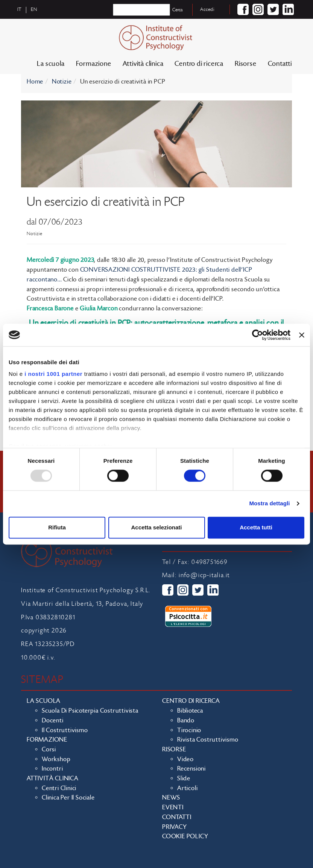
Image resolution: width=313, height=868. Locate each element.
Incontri (52, 769)
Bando (186, 721)
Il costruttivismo (65, 730)
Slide (184, 778)
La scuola (51, 64)
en (34, 9)
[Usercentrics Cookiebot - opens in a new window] (258, 335)
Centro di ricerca (199, 64)
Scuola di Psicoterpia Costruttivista (90, 711)
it (20, 9)
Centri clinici (59, 788)
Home (35, 82)
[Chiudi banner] (302, 335)
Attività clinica (143, 64)
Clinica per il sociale (68, 798)
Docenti (53, 721)
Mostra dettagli (269, 504)
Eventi (173, 807)
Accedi (207, 9)
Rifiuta (57, 527)
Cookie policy (185, 836)
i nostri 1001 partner (53, 374)
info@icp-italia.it (204, 575)
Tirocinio (189, 730)
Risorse (246, 64)
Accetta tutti (256, 527)
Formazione (94, 64)
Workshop (56, 759)
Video (185, 759)
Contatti (280, 64)
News (171, 798)
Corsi (49, 749)
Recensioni (191, 769)
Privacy (175, 827)
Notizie (62, 82)
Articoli (187, 788)
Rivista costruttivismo (208, 740)
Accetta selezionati (156, 527)
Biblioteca (190, 711)
